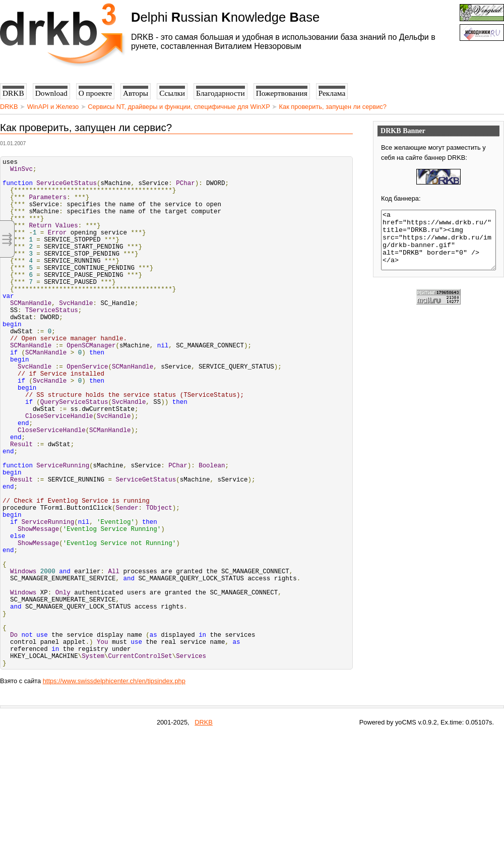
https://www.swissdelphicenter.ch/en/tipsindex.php (114, 790)
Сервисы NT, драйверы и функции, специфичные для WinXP (179, 107)
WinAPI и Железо (53, 107)
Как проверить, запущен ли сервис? (333, 107)
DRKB (9, 107)
